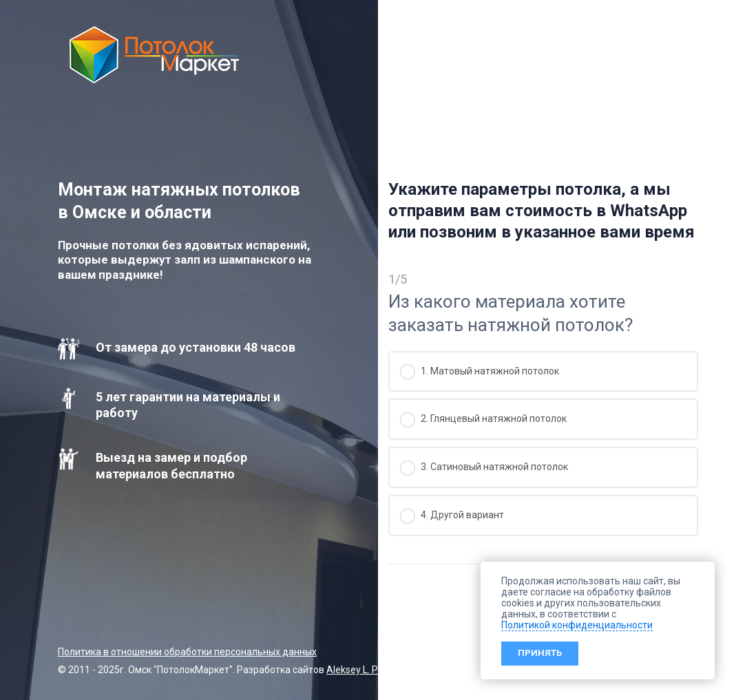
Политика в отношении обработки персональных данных (187, 652)
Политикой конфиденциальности (577, 625)
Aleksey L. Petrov (364, 670)
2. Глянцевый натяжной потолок (483, 420)
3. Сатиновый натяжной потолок (484, 468)
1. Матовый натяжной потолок (480, 372)
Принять (540, 653)
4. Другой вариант (452, 516)
